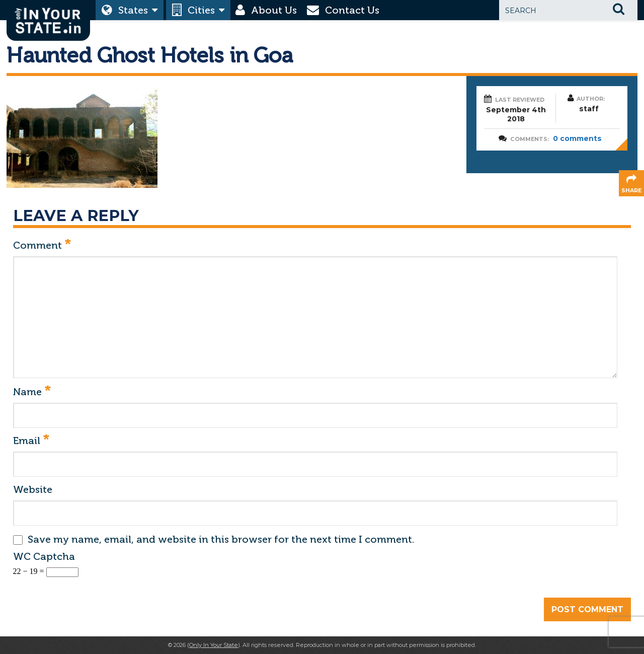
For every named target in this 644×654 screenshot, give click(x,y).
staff (589, 109)
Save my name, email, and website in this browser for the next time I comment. (221, 539)
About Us (274, 10)
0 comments (577, 138)
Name (32, 392)
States (133, 10)
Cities (201, 10)
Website (33, 489)
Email (31, 441)
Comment (42, 246)
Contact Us (352, 10)
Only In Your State (214, 645)
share (631, 190)
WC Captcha (44, 556)
